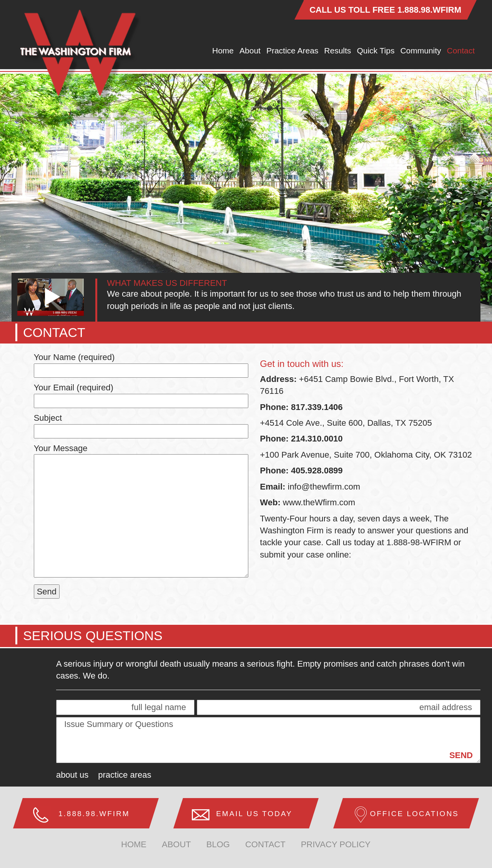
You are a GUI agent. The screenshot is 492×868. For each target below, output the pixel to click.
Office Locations (414, 814)
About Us (72, 775)
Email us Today (254, 814)
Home (223, 51)
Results (337, 51)
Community (421, 51)
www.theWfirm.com (318, 502)
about (176, 844)
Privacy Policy (336, 844)
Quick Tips (376, 51)
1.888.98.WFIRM (429, 10)
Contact (461, 51)
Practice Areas (292, 51)
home (134, 844)
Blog (218, 844)
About (250, 51)
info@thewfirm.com (324, 487)
